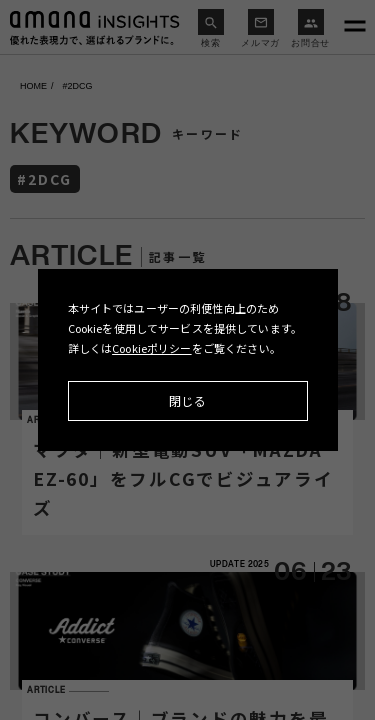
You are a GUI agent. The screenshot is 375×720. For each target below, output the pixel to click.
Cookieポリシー (152, 348)
